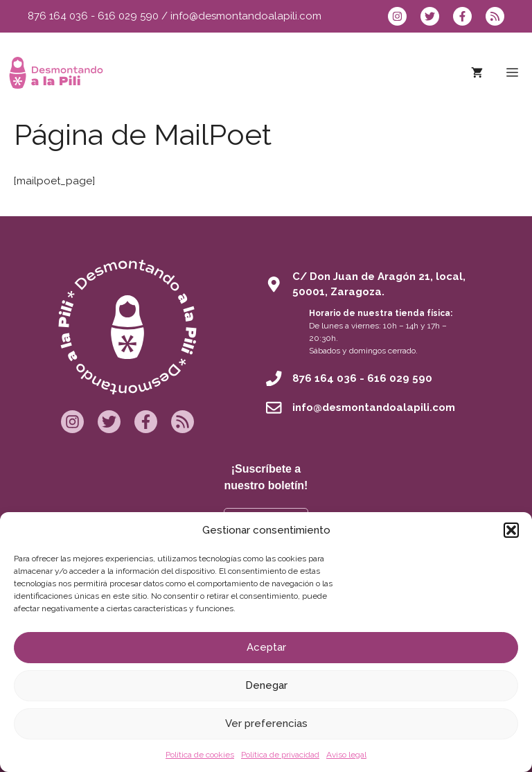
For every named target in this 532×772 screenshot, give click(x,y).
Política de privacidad (280, 755)
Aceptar (266, 647)
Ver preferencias (266, 723)
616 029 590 (128, 16)
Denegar (266, 685)
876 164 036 (58, 16)
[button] (511, 530)
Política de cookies (200, 755)
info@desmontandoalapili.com (246, 16)
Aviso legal (346, 755)
